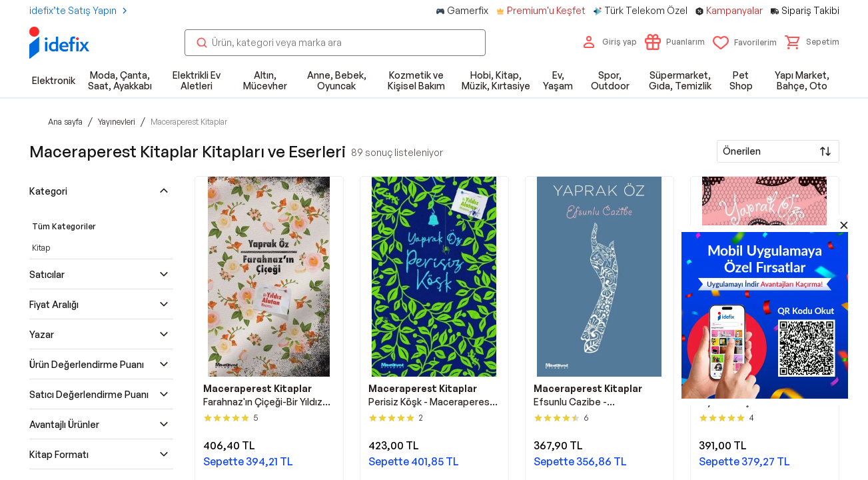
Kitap (41, 248)
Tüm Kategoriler (64, 226)
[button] (812, 42)
